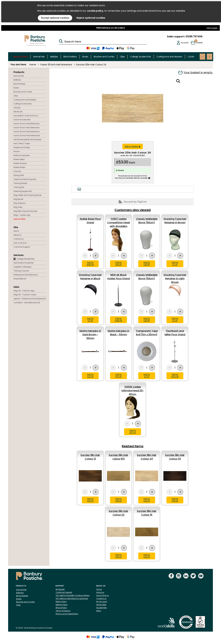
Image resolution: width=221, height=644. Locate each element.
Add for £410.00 (175, 376)
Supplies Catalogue (22, 267)
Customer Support (22, 247)
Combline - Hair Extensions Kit (27, 303)
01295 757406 (194, 36)
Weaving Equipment (23, 191)
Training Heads (20, 183)
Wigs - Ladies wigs (22, 215)
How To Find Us (20, 243)
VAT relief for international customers (72, 598)
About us (100, 592)
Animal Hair (39, 57)
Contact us (101, 598)
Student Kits (101, 608)
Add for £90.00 (119, 264)
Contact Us (19, 239)
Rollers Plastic (20, 167)
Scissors (17, 171)
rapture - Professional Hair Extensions (30, 299)
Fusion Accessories (22, 120)
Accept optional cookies (55, 18)
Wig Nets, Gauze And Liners (25, 211)
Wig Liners (18, 207)
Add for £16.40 (90, 376)
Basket (199, 43)
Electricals (18, 112)
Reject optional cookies (91, 18)
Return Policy (61, 602)
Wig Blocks (18, 199)
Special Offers (20, 57)
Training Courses (21, 271)
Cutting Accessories (22, 104)
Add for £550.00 (90, 264)
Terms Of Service (63, 611)
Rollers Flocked (20, 163)
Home (33, 64)
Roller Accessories (22, 155)
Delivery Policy (62, 605)
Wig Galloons (20, 203)
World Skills (101, 605)
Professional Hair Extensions (26, 275)
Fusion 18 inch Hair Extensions (27, 132)
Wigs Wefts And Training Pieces (27, 195)
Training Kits (19, 187)
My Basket (60, 589)
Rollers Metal (19, 159)
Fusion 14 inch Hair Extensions (27, 124)
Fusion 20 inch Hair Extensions (27, 135)
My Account (102, 602)
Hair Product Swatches (24, 263)
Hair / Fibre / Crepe (22, 143)
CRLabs (17, 108)
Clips (122, 57)
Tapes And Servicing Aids (25, 179)
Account (185, 43)
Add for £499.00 (118, 320)
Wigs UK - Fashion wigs (24, 291)
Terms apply (212, 28)
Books (85, 57)
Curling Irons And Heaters (169, 57)
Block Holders (70, 57)
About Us (17, 235)
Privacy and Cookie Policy (67, 614)
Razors (17, 151)
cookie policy (95, 11)
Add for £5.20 (147, 376)
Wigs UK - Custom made (25, 295)
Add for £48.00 (90, 500)
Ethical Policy (61, 608)
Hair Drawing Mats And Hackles (27, 139)
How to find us (103, 595)
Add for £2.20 (175, 264)
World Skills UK (20, 279)
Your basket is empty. (195, 72)
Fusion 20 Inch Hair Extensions (56, 64)
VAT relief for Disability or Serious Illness (73, 595)
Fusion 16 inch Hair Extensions (27, 128)
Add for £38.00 (147, 264)
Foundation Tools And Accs (26, 116)
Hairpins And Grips (22, 147)
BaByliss (54, 57)
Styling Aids (19, 175)
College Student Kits (141, 57)
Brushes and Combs (104, 57)
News (99, 611)
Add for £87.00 (133, 432)
